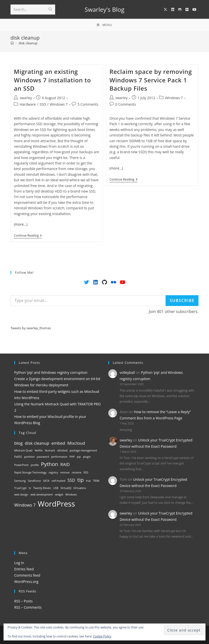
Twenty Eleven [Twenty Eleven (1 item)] (42, 488)
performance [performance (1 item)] (59, 457)
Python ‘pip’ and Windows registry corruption (51, 372)
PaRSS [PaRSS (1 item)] (18, 457)
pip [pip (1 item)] (79, 457)
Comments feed (27, 575)
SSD (43, 104)
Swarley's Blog (104, 9)
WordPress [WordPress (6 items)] (57, 504)
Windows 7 (59, 104)
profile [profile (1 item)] (35, 465)
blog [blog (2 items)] (19, 443)
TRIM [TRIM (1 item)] (96, 481)
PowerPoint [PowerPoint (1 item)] (21, 465)
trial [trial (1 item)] (88, 481)
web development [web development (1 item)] (41, 495)
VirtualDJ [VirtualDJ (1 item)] (66, 488)
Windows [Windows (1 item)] (71, 495)
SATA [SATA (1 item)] (46, 481)
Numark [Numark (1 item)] (50, 450)
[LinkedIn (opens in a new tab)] (173, 10)
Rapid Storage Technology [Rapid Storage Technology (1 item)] (30, 472)
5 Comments (88, 104)
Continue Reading (28, 236)
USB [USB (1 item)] (56, 488)
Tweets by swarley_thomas (31, 328)
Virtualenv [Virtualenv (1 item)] (80, 488)
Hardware (28, 104)
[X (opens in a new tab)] (165, 10)
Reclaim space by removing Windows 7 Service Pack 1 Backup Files (151, 80)
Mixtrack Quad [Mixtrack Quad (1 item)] (23, 450)
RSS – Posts (23, 601)
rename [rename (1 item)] (77, 472)
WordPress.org (26, 582)
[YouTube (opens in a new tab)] (194, 10)
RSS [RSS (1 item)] (86, 472)
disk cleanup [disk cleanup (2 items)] (37, 443)
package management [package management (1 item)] (83, 450)
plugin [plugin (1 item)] (87, 457)
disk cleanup (28, 43)
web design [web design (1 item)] (21, 495)
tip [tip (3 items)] (81, 480)
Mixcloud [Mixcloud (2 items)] (76, 443)
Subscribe (182, 300)
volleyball (127, 372)
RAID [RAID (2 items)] (65, 464)
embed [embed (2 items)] (58, 443)
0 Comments (126, 104)
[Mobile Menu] (104, 25)
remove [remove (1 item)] (65, 472)
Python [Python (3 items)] (49, 464)
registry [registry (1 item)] (53, 472)
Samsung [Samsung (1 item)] (20, 481)
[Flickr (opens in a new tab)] (187, 10)
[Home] (12, 43)
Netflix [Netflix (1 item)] (39, 450)
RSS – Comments (28, 607)
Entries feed (24, 569)
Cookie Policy (102, 636)
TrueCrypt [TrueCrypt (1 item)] (20, 488)
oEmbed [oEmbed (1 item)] (62, 450)
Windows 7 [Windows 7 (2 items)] (25, 505)
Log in (19, 563)
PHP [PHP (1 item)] (72, 457)
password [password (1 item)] (43, 457)
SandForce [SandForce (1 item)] (34, 481)
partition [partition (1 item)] (29, 457)
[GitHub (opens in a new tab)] (180, 10)
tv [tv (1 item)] (30, 488)
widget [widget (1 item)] (59, 495)
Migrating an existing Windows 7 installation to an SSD (52, 80)
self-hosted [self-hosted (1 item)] (59, 481)
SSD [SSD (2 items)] (71, 480)
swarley (26, 98)
